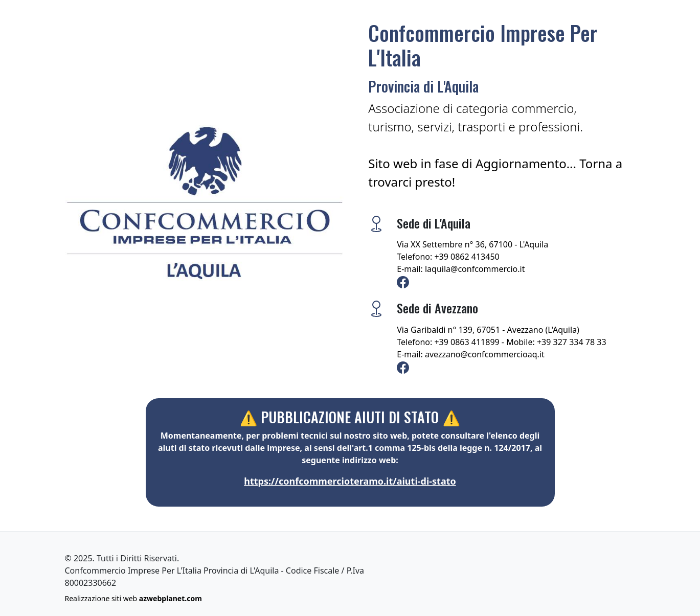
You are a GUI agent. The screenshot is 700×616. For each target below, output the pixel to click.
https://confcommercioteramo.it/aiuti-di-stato (350, 481)
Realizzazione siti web (133, 598)
